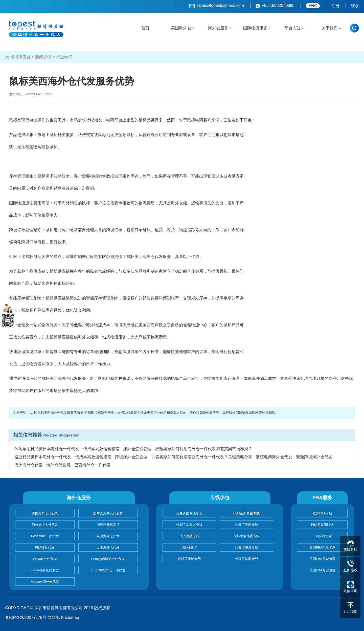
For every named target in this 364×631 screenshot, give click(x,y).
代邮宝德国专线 (247, 559)
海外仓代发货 (58, 465)
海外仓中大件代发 (45, 525)
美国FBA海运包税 (322, 570)
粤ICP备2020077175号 (26, 617)
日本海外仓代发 (108, 547)
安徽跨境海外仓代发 (314, 457)
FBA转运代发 (45, 547)
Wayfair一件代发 (45, 559)
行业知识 (64, 57)
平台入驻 (292, 28)
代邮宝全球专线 (189, 559)
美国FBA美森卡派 (322, 559)
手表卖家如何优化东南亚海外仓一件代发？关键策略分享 (202, 457)
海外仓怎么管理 (137, 449)
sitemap (72, 617)
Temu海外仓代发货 (45, 570)
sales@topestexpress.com (217, 6)
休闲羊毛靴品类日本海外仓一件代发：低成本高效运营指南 (67, 449)
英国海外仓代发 (108, 536)
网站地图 (56, 617)
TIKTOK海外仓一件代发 (108, 570)
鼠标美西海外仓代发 (145, 257)
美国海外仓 (181, 28)
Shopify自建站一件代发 (108, 559)
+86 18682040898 (275, 6)
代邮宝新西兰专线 (246, 513)
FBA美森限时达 (322, 525)
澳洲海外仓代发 (29, 465)
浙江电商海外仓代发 (274, 457)
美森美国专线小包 (189, 513)
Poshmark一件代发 (45, 536)
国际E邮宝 (189, 547)
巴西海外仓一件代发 (93, 465)
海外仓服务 (218, 28)
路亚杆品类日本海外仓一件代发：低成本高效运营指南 (63, 457)
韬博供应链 (20, 57)
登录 (355, 6)
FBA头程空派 (322, 536)
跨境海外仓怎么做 (131, 457)
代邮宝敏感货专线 (246, 536)
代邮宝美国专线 (247, 525)
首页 (145, 28)
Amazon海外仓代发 (45, 582)
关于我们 (330, 28)
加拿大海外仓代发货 (108, 513)
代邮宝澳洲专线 (247, 547)
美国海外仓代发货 (45, 513)
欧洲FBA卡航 (322, 513)
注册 (335, 6)
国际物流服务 (255, 28)
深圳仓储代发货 (108, 525)
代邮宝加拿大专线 (189, 525)
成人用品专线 (189, 536)
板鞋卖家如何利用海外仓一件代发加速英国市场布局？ (204, 449)
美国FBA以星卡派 (322, 547)
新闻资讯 (43, 57)
